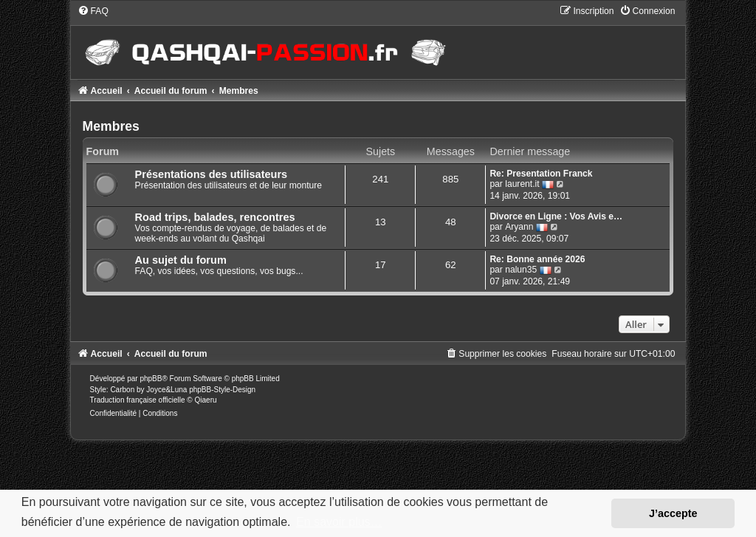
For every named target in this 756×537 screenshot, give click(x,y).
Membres (111, 126)
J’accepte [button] (673, 513)
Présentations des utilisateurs (212, 174)
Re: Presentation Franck (541, 174)
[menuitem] (93, 11)
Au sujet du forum (181, 260)
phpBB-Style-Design (222, 390)
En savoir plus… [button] (339, 522)
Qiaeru (206, 400)
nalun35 (521, 270)
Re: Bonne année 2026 (537, 259)
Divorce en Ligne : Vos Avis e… (556, 216)
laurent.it (522, 184)
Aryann (519, 227)
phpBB (151, 379)
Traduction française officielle (138, 400)
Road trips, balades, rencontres (215, 217)
